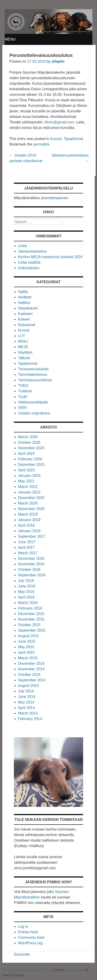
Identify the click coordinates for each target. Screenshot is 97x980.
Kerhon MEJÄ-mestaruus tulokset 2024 (50, 257)
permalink (41, 144)
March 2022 (28, 487)
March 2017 (28, 553)
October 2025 (29, 442)
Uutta (22, 246)
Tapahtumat (73, 139)
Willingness (75, 970)
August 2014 (28, 686)
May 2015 (26, 647)
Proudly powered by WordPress (27, 970)
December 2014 (31, 664)
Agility (23, 292)
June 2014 (27, 697)
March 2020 (28, 503)
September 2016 (32, 575)
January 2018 (29, 531)
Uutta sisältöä (29, 262)
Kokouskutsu (29, 268)
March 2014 (28, 713)
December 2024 (31, 448)
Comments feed (31, 938)
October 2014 (29, 675)
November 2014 (31, 669)
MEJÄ (23, 347)
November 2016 (31, 564)
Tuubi (23, 397)
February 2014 (30, 719)
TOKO (23, 386)
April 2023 (26, 470)
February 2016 (30, 608)
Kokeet (24, 319)
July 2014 (26, 691)
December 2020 (31, 498)
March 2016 (28, 603)
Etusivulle (22, 954)
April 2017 (26, 547)
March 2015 (28, 658)
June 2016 (27, 586)
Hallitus (24, 303)
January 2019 (29, 520)
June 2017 (27, 542)
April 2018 (26, 525)
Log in (23, 926)
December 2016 (31, 559)
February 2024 (30, 459)
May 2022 (26, 481)
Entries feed (28, 932)
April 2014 (26, 708)
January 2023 (29, 476)
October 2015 (29, 625)
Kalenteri (25, 314)
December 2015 (31, 614)
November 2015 (31, 619)
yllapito (58, 61)
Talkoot (24, 358)
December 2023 (31, 465)
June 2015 (27, 641)
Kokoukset (27, 325)
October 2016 (29, 570)
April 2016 (26, 597)
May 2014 (26, 702)
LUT (22, 336)
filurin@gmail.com (59, 122)
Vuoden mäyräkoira (34, 413)
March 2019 (28, 514)
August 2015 (28, 636)
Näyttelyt (25, 352)
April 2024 (26, 454)
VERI (22, 408)
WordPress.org (30, 943)
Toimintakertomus (33, 375)
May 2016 (26, 592)
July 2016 (26, 581)
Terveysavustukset (33, 369)
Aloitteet (25, 297)
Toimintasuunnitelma (35, 380)
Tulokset (25, 391)
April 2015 (26, 652)
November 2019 (31, 509)
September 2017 (32, 536)
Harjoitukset (28, 308)
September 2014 (32, 680)
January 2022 (29, 492)
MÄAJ (23, 341)
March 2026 (28, 437)
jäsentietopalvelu (55, 198)
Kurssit (56, 139)
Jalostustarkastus (32, 251)
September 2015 (32, 630)
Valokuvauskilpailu (33, 402)
